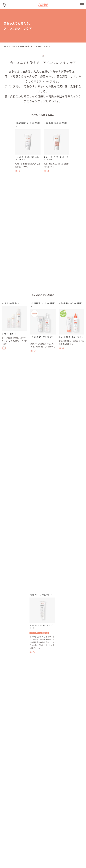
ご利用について (24, 850)
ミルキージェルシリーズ (16, 726)
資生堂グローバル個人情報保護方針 (43, 854)
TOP (5, 47)
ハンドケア (10, 738)
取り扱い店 (10, 818)
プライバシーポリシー (59, 850)
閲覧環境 (40, 850)
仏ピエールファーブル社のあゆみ (20, 787)
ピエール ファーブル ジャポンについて (23, 781)
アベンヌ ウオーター (15, 719)
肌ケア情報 (10, 756)
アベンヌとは (11, 775)
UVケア (8, 750)
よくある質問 (11, 806)
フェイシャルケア (13, 732)
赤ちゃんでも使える (14, 763)
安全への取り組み (13, 794)
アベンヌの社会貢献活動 (16, 800)
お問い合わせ (11, 812)
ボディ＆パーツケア (14, 744)
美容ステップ (11, 769)
